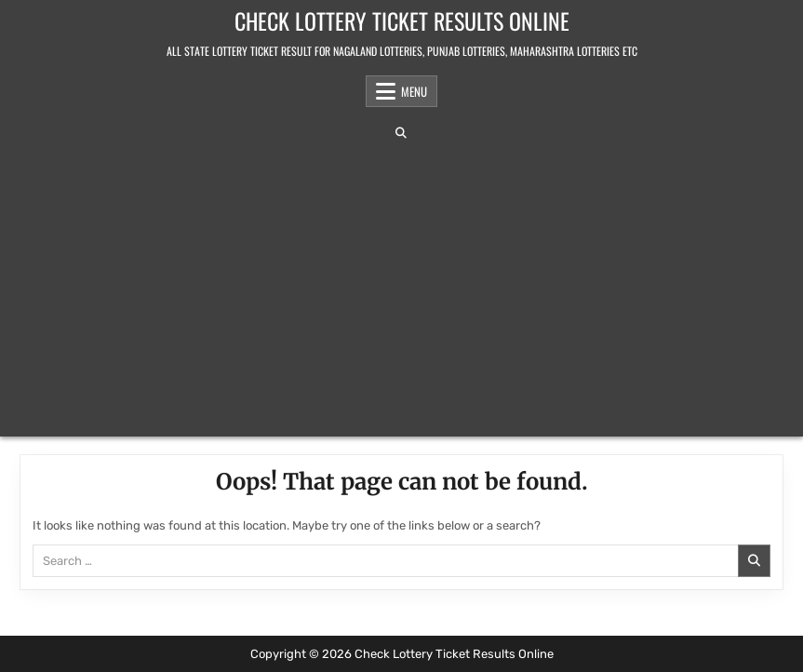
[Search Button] (401, 133)
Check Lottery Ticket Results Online (402, 20)
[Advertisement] (402, 288)
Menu (414, 91)
